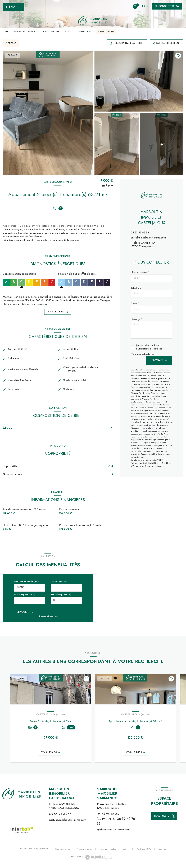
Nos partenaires (85, 851)
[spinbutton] (66, 602)
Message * (136, 319)
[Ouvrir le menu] (14, 7)
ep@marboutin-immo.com (113, 831)
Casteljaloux (86, 32)
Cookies (162, 851)
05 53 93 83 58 (140, 233)
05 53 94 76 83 (108, 816)
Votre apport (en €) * (25, 596)
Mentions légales (108, 851)
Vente (69, 32)
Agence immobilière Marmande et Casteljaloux (32, 32)
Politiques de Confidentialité (143, 463)
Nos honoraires (63, 851)
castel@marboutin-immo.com (148, 238)
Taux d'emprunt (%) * (62, 596)
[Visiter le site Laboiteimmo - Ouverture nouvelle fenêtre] (99, 859)
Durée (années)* (59, 584)
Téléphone (136, 288)
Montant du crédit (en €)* (28, 584)
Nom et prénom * (140, 273)
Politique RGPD (144, 851)
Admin (126, 851)
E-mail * (135, 304)
